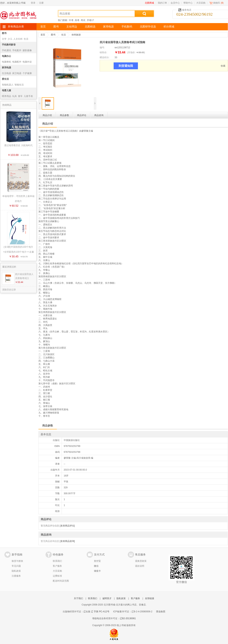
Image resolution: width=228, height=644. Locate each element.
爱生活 (5, 79)
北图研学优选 (148, 27)
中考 (71, 20)
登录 (33, 3)
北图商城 (149, 3)
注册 (41, 3)
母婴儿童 (7, 90)
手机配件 (17, 50)
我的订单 (162, 3)
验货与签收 (17, 561)
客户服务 (57, 566)
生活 (26, 39)
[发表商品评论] (67, 526)
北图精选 (90, 27)
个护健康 (27, 73)
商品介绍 (47, 115)
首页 (43, 27)
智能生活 (19, 85)
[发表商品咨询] (67, 541)
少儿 (10, 39)
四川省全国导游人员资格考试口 (24, 276)
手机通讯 (7, 50)
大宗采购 (201, 3)
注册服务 (16, 576)
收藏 (223, 66)
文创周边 (72, 27)
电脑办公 (7, 56)
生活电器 (7, 73)
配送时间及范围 (61, 581)
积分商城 (169, 27)
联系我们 (57, 561)
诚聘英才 (107, 598)
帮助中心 (188, 3)
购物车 (217, 3)
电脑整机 (7, 62)
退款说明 (140, 566)
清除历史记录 (9, 290)
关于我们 (78, 598)
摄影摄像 (27, 50)
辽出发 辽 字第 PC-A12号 (96, 612)
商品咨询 (99, 115)
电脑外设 (27, 62)
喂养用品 (7, 96)
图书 (56, 27)
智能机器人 (8, 85)
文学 (4, 39)
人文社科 (18, 39)
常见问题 (16, 566)
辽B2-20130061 (128, 618)
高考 (77, 20)
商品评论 (82, 115)
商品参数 (64, 115)
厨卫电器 (17, 73)
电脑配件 (17, 62)
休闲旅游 (76, 35)
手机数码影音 (9, 45)
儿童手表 (28, 96)
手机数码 (127, 27)
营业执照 (161, 612)
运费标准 (57, 576)
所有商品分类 (16, 27)
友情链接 (150, 598)
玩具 (15, 96)
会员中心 (175, 3)
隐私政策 (16, 571)
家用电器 (108, 27)
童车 (20, 96)
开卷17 (90, 20)
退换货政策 (141, 561)
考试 (83, 20)
